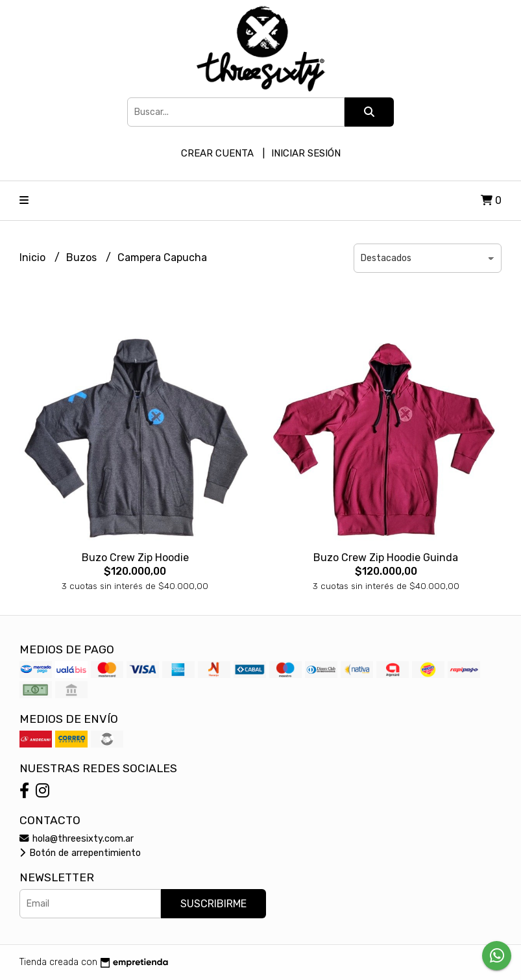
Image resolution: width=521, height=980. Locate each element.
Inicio (34, 258)
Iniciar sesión (306, 153)
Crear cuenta (217, 153)
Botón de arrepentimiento (80, 853)
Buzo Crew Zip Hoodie (135, 558)
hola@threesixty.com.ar (77, 839)
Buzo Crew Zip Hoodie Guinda (386, 558)
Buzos (83, 258)
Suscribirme (213, 904)
